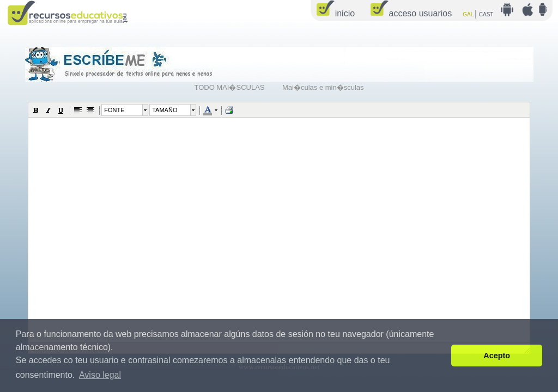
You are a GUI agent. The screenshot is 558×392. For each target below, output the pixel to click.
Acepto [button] (497, 356)
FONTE (114, 110)
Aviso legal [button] (100, 375)
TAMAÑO (165, 110)
